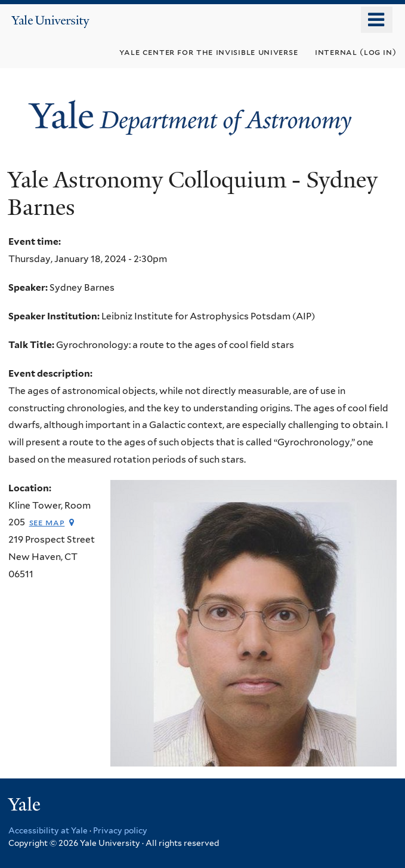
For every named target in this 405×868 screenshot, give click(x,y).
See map (47, 522)
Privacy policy (120, 830)
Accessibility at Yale (48, 830)
